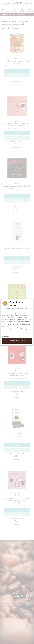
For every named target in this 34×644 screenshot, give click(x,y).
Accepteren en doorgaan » (17, 341)
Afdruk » (5, 334)
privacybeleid (6, 326)
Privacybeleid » (7, 336)
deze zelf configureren (13, 324)
